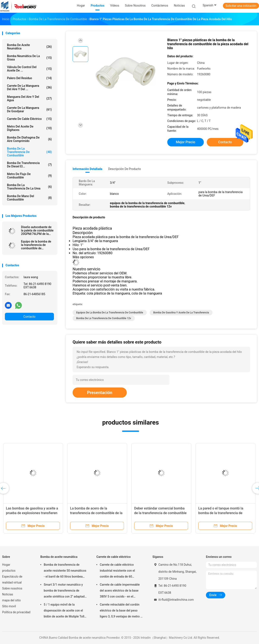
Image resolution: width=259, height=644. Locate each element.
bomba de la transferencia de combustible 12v (104, 318)
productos (9, 571)
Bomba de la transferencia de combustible (29, 152)
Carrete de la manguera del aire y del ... (29, 87)
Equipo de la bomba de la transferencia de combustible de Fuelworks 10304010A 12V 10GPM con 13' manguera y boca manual (36, 245)
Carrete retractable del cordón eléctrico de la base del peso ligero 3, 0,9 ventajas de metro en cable (122, 611)
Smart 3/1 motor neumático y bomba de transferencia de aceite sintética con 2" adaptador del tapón (65, 591)
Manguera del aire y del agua (29, 98)
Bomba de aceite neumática (29, 47)
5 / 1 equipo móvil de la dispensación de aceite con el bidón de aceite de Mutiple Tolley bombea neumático (65, 611)
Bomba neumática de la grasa (29, 58)
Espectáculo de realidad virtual (12, 579)
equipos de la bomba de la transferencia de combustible (110, 313)
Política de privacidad (16, 612)
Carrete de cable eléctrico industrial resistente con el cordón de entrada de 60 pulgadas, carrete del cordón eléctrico (119, 571)
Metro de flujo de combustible (29, 176)
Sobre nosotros (12, 588)
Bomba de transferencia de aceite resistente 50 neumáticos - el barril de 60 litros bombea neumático (65, 571)
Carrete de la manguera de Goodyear (29, 109)
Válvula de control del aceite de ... (29, 69)
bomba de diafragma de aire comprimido (29, 139)
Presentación (100, 393)
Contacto (29, 317)
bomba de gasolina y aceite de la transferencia (181, 313)
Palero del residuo (29, 78)
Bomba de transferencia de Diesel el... (29, 165)
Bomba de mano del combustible (29, 198)
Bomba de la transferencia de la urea (29, 187)
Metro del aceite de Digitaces (29, 128)
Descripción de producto (125, 169)
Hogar (6, 565)
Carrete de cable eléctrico (29, 119)
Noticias (8, 594)
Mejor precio (185, 142)
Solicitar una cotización (241, 6)
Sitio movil (9, 606)
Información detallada (87, 169)
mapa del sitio (11, 600)
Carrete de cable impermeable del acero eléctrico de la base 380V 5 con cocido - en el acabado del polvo (120, 591)
